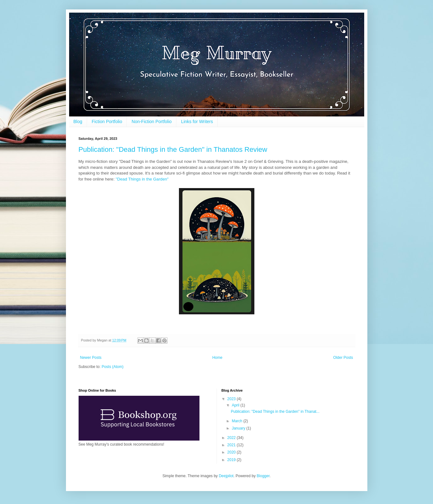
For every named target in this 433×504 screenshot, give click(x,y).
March (237, 421)
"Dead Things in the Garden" (142, 179)
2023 (232, 399)
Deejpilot (226, 476)
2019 (232, 460)
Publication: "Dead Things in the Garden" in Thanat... (275, 412)
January (239, 428)
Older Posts (343, 358)
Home (217, 358)
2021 (232, 445)
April (236, 405)
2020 (232, 452)
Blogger (263, 476)
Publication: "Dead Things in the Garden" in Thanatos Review (173, 149)
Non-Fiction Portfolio (152, 122)
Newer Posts (91, 358)
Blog (78, 122)
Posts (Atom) (113, 367)
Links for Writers (197, 122)
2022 (232, 438)
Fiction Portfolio (107, 122)
